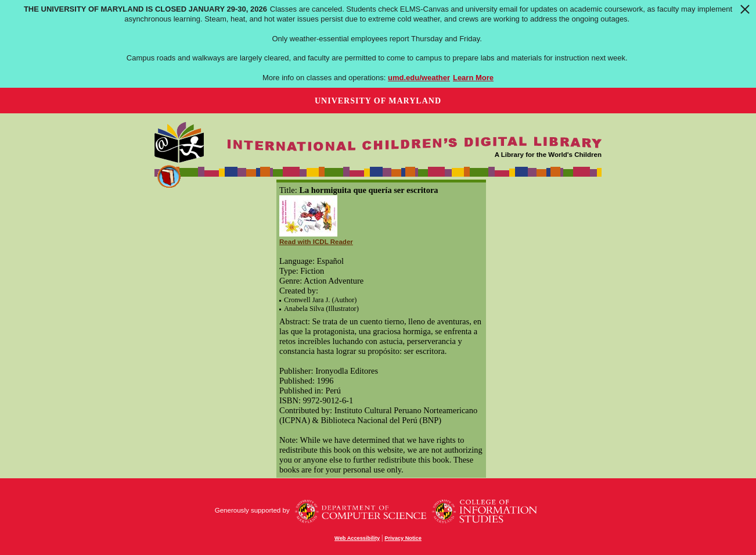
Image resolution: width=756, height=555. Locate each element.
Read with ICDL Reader (316, 242)
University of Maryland (378, 101)
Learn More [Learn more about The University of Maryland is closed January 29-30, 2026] (473, 78)
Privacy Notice (403, 538)
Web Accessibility (357, 538)
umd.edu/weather (419, 78)
